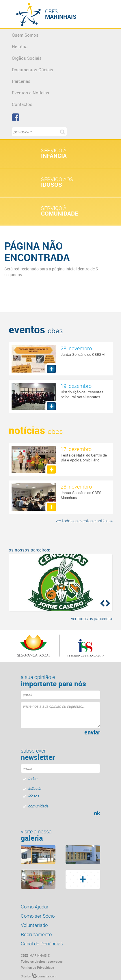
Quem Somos (25, 35)
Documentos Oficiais (32, 70)
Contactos (22, 104)
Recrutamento (36, 934)
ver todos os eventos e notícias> (84, 521)
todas (33, 779)
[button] (102, 603)
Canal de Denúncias (42, 943)
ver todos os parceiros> (92, 619)
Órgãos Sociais (27, 58)
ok (97, 813)
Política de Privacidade (37, 967)
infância (35, 789)
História (20, 46)
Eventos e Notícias (30, 93)
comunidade (38, 806)
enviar (92, 732)
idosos (33, 796)
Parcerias (21, 81)
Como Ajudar (35, 907)
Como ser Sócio (38, 916)
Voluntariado (34, 925)
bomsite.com (44, 976)
